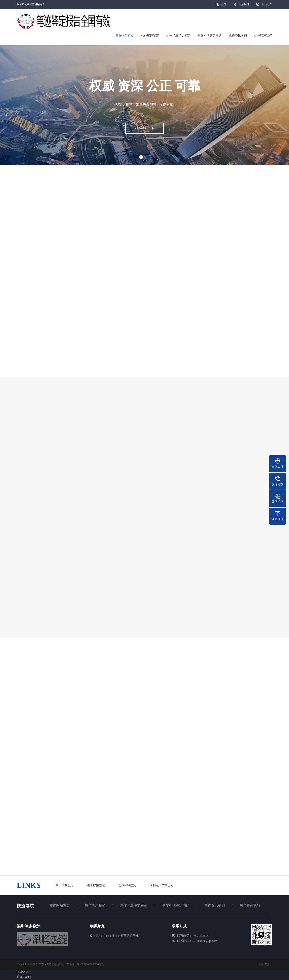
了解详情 (140, 129)
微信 (223, 6)
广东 (20, 977)
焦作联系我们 (250, 905)
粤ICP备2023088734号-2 (90, 964)
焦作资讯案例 (215, 905)
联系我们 (244, 4)
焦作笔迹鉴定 (95, 905)
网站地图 (267, 4)
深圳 (28, 977)
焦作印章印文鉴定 (134, 905)
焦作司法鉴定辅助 (176, 905)
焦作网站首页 (60, 905)
